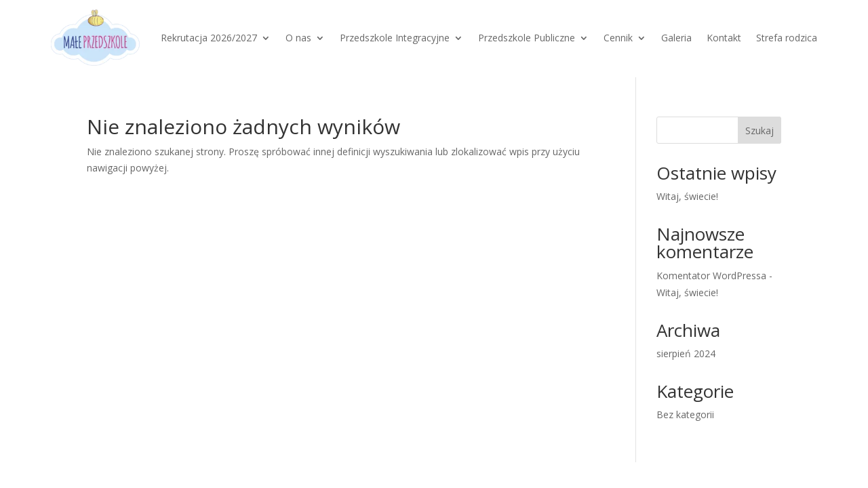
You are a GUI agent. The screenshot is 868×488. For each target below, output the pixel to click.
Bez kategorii (685, 414)
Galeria (676, 38)
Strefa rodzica (787, 38)
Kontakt (724, 38)
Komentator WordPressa (711, 276)
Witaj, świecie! (687, 196)
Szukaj (759, 130)
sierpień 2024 (686, 353)
